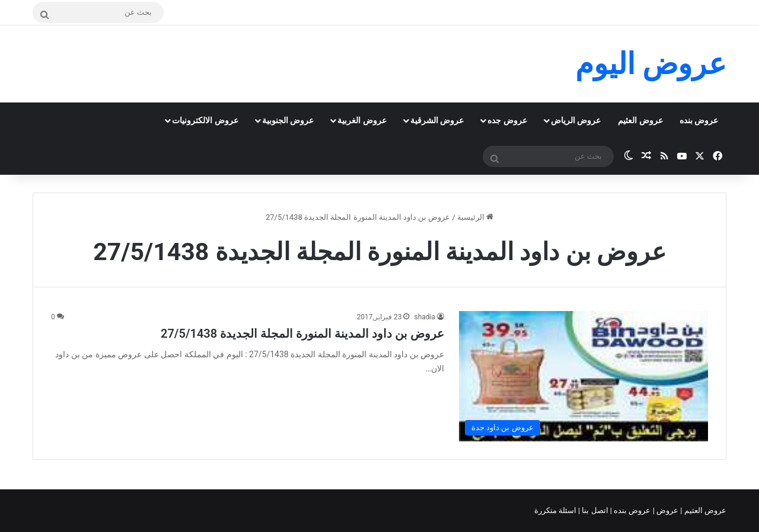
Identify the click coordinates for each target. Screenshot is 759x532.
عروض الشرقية (437, 120)
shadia (425, 317)
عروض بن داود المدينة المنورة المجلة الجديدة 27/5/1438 (302, 334)
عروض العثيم (640, 120)
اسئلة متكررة (556, 510)
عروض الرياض (576, 120)
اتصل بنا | (594, 510)
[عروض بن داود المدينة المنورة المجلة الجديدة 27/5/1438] (583, 376)
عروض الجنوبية (288, 120)
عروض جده (507, 120)
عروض (667, 510)
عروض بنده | (632, 510)
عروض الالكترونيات (205, 120)
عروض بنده (699, 120)
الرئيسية (475, 217)
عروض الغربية (362, 120)
